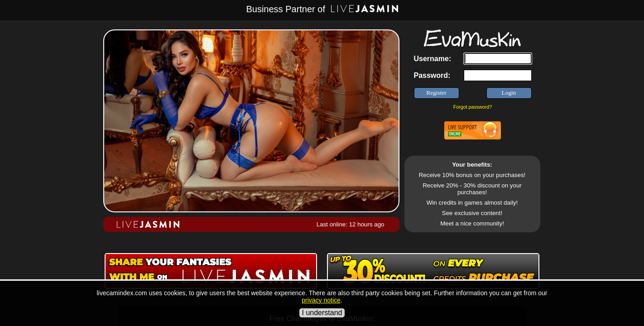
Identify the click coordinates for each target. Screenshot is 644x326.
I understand (322, 313)
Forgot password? (473, 107)
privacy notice (321, 300)
